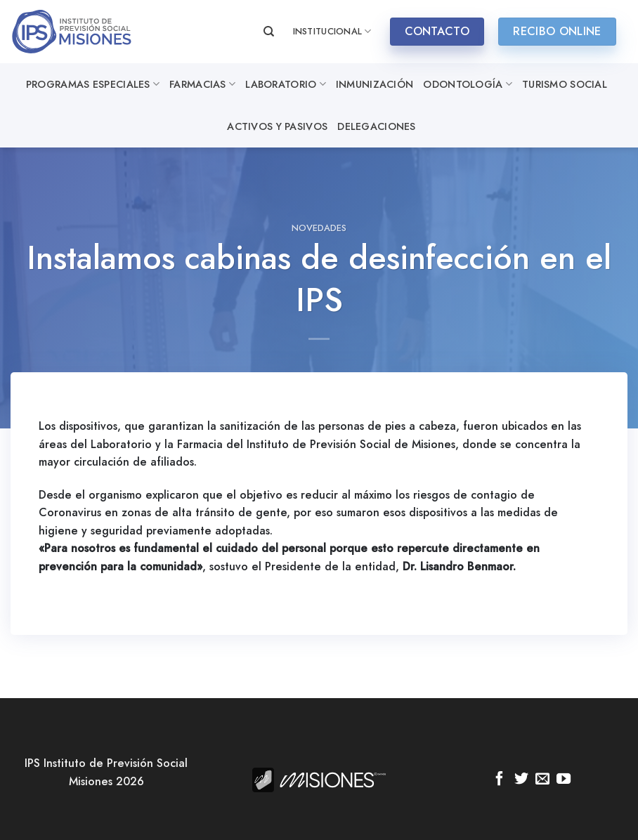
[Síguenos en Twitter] (521, 780)
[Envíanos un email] (542, 780)
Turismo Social (565, 84)
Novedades (319, 228)
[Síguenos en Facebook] (500, 780)
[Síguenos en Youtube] (564, 780)
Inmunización (375, 84)
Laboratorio (286, 84)
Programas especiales (93, 84)
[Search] (269, 32)
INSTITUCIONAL (332, 32)
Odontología (468, 84)
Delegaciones (376, 126)
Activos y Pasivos (277, 126)
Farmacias (202, 84)
